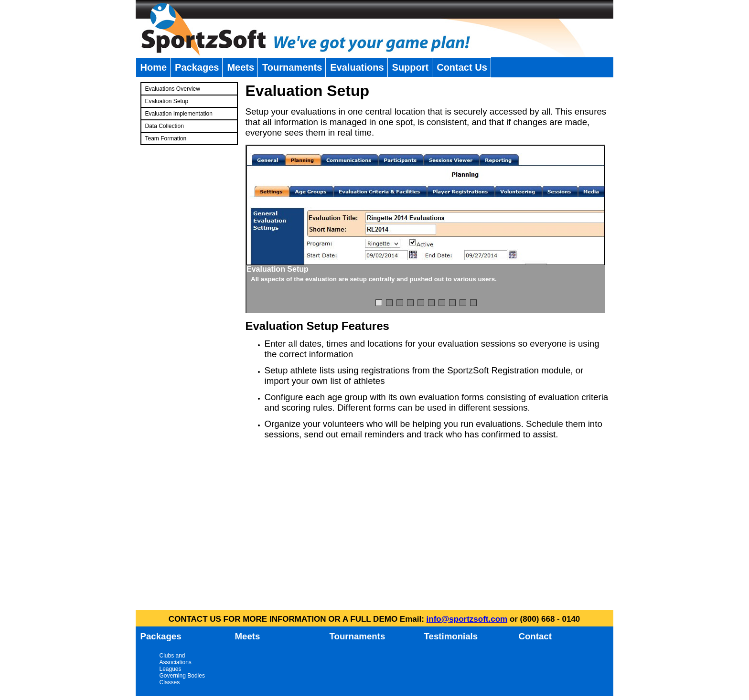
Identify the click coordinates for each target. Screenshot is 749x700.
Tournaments (292, 67)
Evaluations (357, 67)
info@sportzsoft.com (467, 619)
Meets (241, 67)
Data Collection (165, 126)
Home (154, 67)
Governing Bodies (182, 676)
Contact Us (462, 67)
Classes (170, 682)
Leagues (171, 669)
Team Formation (166, 138)
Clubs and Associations (176, 659)
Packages (197, 67)
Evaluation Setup (167, 101)
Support (411, 67)
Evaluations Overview (173, 89)
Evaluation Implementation (179, 114)
